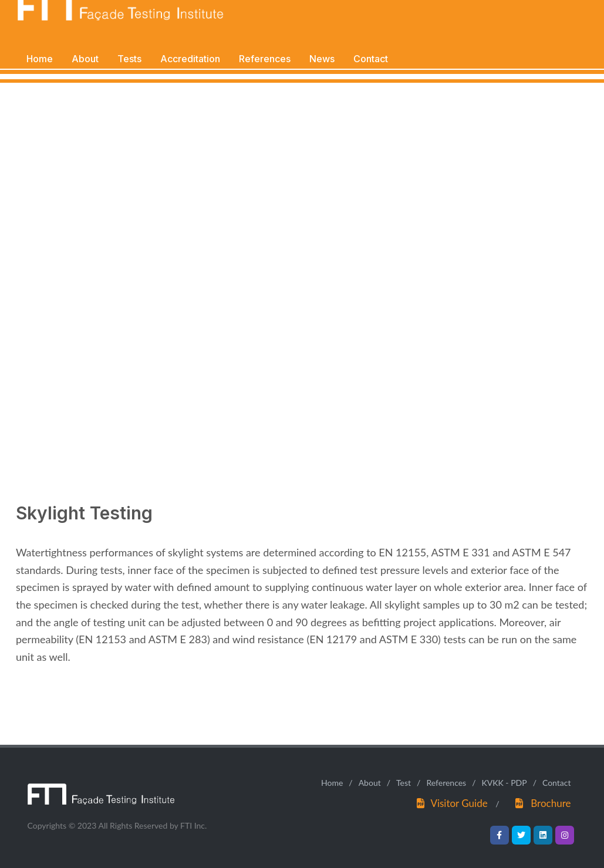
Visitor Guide (459, 803)
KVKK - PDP (504, 783)
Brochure (551, 803)
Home (332, 783)
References (446, 783)
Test (404, 783)
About (370, 783)
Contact (557, 783)
